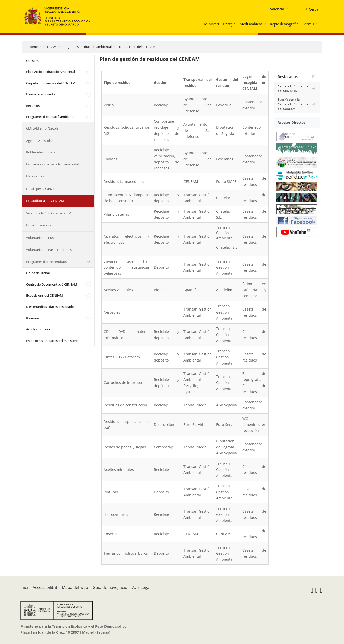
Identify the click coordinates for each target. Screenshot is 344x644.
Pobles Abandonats (41, 152)
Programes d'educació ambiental (87, 47)
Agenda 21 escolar (39, 141)
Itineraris (33, 318)
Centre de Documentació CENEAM (52, 284)
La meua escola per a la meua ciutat (53, 164)
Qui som (32, 61)
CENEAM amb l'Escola (42, 128)
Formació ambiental (41, 94)
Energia (229, 24)
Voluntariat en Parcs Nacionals (49, 250)
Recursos (33, 106)
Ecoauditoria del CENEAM (136, 47)
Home (33, 47)
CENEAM (50, 47)
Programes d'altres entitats (46, 262)
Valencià (277, 9)
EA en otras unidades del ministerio (52, 341)
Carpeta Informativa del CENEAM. (293, 88)
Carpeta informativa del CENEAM (51, 83)
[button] (265, 24)
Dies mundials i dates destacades (51, 307)
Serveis (308, 24)
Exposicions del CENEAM (44, 295)
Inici (24, 587)
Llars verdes (35, 176)
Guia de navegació (110, 587)
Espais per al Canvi (40, 189)
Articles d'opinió (38, 329)
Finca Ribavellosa (39, 225)
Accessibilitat (45, 587)
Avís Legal (141, 587)
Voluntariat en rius (40, 238)
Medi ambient (251, 24)
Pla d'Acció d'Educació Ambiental (50, 72)
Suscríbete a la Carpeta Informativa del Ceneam (293, 104)
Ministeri (212, 24)
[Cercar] (311, 9)
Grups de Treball (38, 273)
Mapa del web (75, 587)
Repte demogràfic (284, 24)
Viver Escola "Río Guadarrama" (49, 213)
